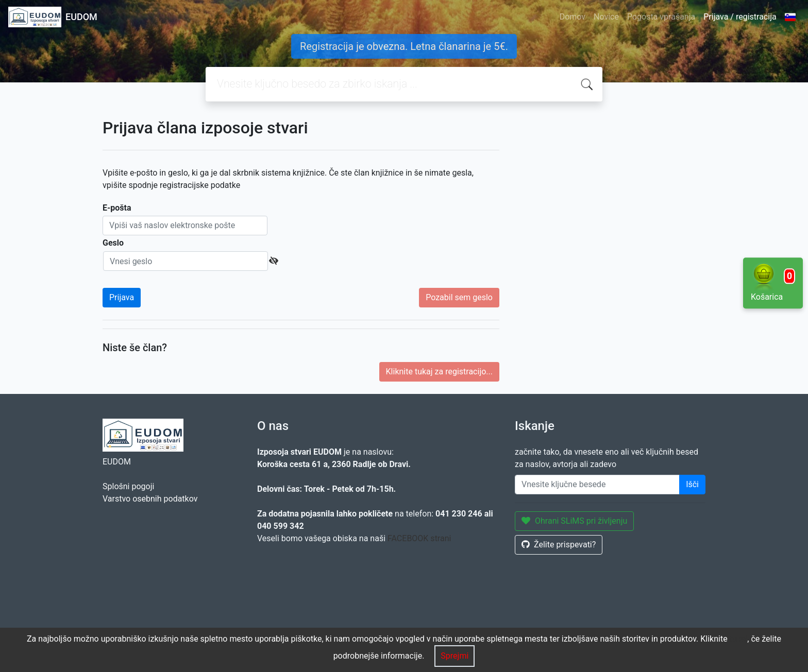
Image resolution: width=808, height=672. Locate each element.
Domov (573, 17)
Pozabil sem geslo (459, 297)
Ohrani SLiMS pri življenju (574, 521)
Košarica (773, 282)
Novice (606, 17)
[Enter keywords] (597, 485)
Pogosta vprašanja (661, 17)
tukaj (739, 639)
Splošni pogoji (128, 486)
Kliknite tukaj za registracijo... (439, 372)
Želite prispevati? (559, 545)
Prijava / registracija (740, 17)
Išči (692, 484)
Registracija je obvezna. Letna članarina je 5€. (404, 46)
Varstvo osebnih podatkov (150, 499)
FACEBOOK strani (419, 538)
